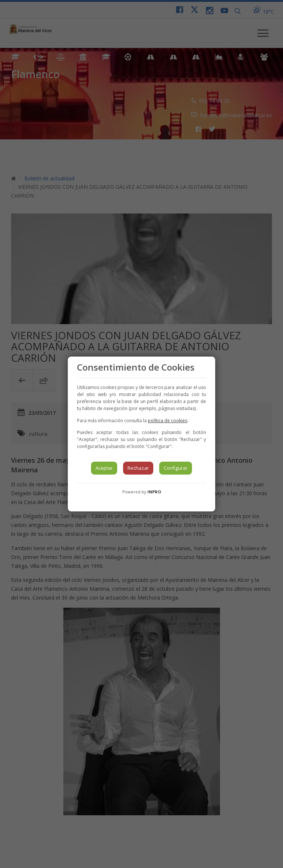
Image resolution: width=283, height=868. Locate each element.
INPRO (154, 492)
